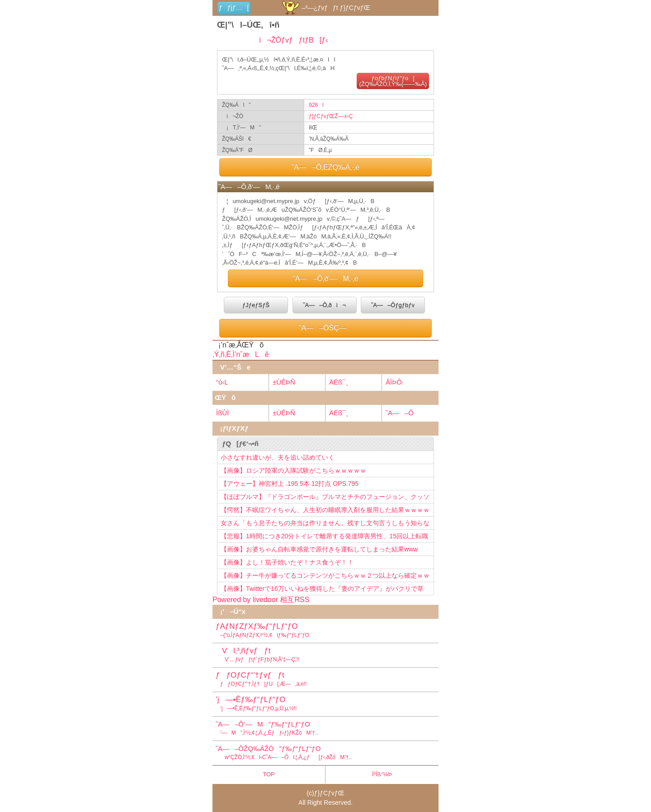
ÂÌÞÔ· (395, 382)
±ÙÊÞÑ (284, 382)
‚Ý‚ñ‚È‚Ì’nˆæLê (241, 354)
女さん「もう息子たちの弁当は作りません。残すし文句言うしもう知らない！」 (325, 524)
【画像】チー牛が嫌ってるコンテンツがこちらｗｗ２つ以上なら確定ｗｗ (325, 575)
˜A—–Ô (400, 413)
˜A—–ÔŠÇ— (325, 328)
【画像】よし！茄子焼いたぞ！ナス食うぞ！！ (287, 562)
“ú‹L (222, 382)
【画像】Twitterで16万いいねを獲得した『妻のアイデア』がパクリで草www (322, 590)
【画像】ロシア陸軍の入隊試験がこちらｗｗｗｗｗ (293, 470)
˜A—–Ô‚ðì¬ (324, 305)
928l (316, 105)
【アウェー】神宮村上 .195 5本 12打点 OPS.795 (290, 484)
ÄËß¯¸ (339, 382)
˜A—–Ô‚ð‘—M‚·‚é (325, 278)
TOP (269, 774)
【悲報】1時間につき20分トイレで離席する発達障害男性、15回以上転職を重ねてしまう (324, 537)
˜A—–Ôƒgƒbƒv (393, 305)
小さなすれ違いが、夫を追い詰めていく (278, 457)
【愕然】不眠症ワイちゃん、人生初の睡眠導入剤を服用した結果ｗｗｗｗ (325, 510)
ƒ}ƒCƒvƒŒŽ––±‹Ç (331, 116)
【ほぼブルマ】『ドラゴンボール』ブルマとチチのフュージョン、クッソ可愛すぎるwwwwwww (325, 498)
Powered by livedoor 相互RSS (261, 600)
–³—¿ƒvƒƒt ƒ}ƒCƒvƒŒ (325, 8)
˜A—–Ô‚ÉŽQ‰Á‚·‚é (325, 167)
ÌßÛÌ (222, 413)
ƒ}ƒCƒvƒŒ (329, 793)
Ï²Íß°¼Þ (382, 774)
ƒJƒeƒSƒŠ (256, 305)
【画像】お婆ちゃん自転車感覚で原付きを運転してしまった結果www (319, 549)
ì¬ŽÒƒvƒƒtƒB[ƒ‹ (290, 40)
